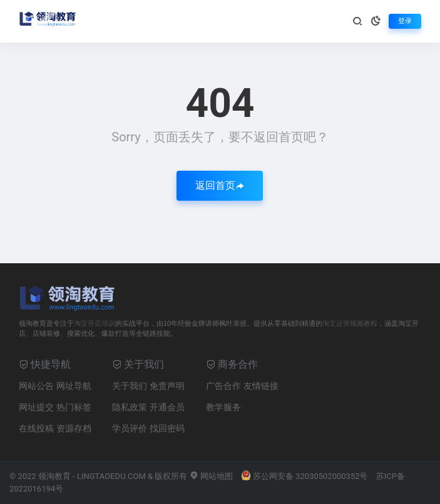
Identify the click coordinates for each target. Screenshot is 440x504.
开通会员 (167, 407)
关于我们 (130, 386)
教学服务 (223, 407)
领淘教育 (54, 476)
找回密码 (167, 428)
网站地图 (211, 476)
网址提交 (36, 407)
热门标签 (74, 407)
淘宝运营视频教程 (350, 323)
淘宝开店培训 (95, 323)
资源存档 (74, 428)
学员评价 (130, 428)
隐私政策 (130, 407)
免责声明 (167, 386)
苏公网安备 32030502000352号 (304, 476)
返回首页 (220, 185)
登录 (405, 21)
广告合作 (223, 386)
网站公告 (36, 386)
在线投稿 (36, 428)
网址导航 (74, 386)
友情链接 (261, 386)
